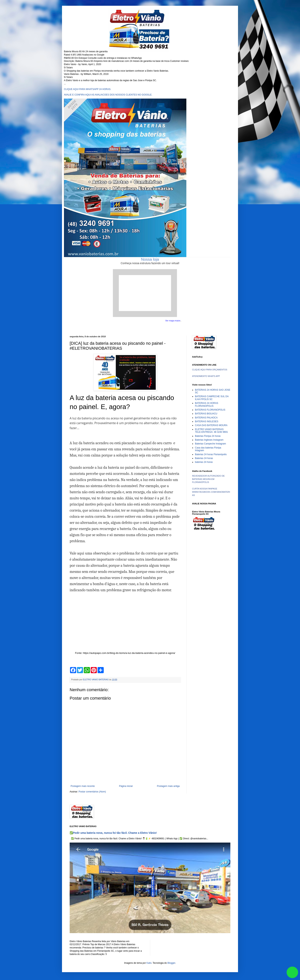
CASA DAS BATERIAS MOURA (211, 425)
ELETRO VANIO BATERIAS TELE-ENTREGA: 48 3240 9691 (211, 431)
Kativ (149, 963)
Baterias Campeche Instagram (210, 444)
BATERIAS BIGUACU (206, 414)
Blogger (171, 963)
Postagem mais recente (83, 786)
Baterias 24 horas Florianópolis (211, 454)
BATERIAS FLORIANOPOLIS (210, 410)
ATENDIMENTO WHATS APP (206, 376)
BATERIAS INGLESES (207, 421)
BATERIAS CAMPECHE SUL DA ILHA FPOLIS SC (212, 398)
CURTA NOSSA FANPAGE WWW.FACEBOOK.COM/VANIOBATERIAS (211, 492)
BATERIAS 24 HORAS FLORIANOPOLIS (207, 404)
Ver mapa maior (173, 321)
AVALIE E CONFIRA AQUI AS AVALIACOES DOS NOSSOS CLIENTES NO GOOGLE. (108, 95)
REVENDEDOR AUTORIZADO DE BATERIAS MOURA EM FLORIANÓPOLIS (208, 479)
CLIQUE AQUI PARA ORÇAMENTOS (210, 370)
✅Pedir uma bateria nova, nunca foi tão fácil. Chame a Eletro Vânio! (113, 833)
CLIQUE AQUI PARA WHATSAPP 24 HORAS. (88, 89)
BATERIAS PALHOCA (206, 418)
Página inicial (126, 786)
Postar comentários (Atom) (92, 792)
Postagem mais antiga (168, 786)
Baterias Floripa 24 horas (208, 436)
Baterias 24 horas (204, 458)
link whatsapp (292, 972)
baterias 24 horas (204, 462)
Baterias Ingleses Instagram (209, 440)
